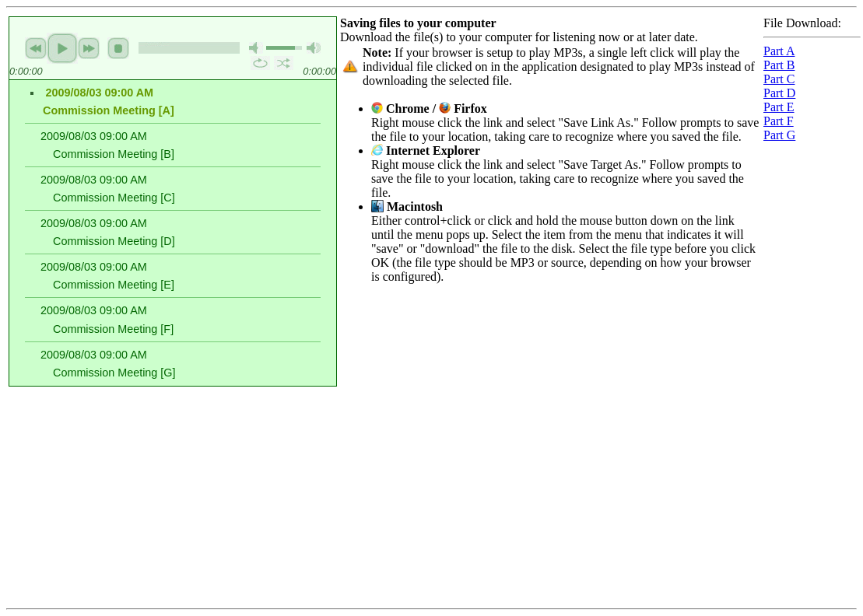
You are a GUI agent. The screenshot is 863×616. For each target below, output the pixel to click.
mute (256, 48)
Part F (779, 121)
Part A (779, 51)
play (62, 48)
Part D (779, 93)
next (89, 48)
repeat (260, 63)
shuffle (284, 63)
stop (118, 48)
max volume (314, 48)
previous (36, 48)
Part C (779, 79)
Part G (779, 135)
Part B (779, 65)
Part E (779, 107)
